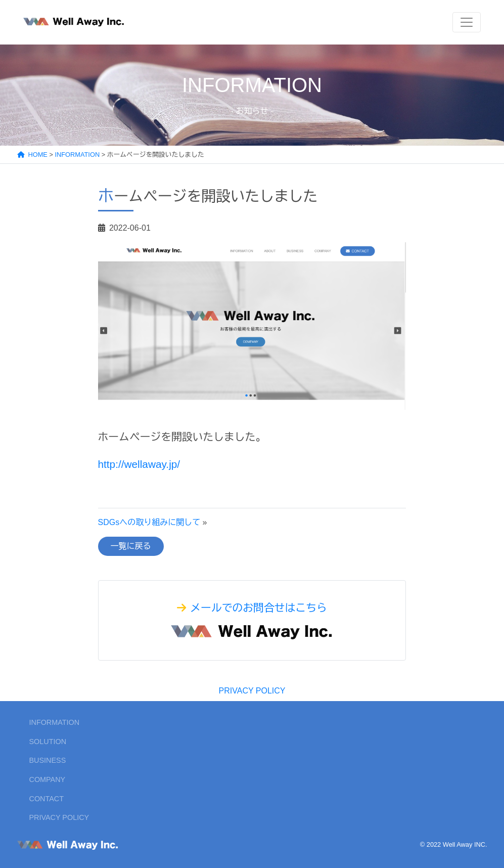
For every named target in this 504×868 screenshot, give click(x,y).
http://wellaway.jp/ (139, 464)
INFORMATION (55, 722)
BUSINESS (48, 760)
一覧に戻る (131, 546)
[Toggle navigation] (467, 22)
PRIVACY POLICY (252, 691)
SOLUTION (48, 742)
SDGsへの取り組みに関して (149, 522)
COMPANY (48, 779)
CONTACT (47, 799)
